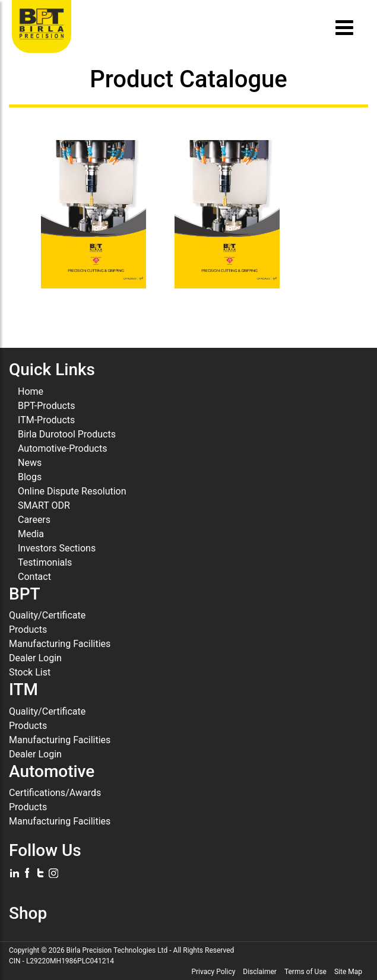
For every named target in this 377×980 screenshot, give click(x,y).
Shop (28, 913)
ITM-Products (46, 420)
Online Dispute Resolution (72, 491)
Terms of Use (305, 972)
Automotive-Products (62, 448)
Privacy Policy (213, 972)
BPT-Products (46, 406)
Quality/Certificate (47, 615)
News (30, 463)
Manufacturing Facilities (60, 644)
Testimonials (45, 562)
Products (28, 629)
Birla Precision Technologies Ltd (117, 950)
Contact (34, 577)
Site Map (348, 972)
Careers (34, 520)
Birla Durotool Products (67, 434)
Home (31, 391)
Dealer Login (35, 658)
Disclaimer (260, 972)
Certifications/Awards (55, 793)
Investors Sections (57, 548)
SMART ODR (44, 505)
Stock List (30, 672)
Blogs (30, 477)
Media (31, 534)
